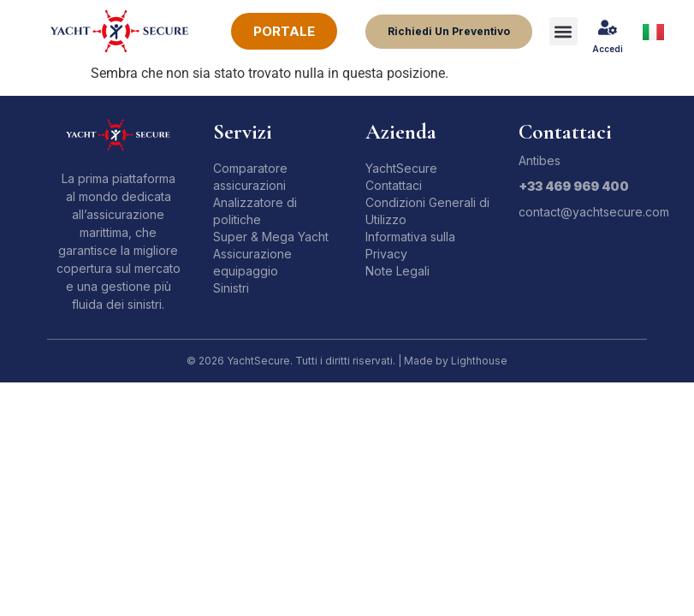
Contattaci (394, 185)
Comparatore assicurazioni (250, 177)
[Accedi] (608, 27)
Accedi (608, 49)
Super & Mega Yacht (271, 237)
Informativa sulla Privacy (410, 245)
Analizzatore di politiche (255, 211)
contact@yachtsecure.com (594, 212)
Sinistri (231, 288)
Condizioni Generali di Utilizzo (427, 211)
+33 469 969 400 (574, 186)
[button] (564, 31)
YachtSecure (401, 168)
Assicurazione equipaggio (252, 262)
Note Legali (397, 271)
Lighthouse (479, 361)
